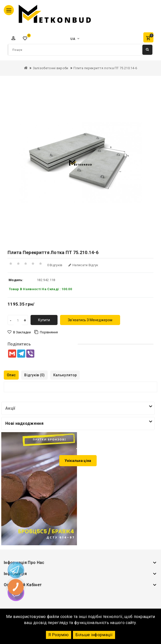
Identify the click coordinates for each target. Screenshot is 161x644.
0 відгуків (55, 265)
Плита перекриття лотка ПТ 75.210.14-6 (105, 68)
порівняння (49, 332)
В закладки (22, 332)
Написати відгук (83, 265)
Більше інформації (94, 635)
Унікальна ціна (78, 461)
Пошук (147, 49)
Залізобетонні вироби (51, 68)
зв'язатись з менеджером (90, 320)
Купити (44, 320)
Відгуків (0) (34, 375)
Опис (11, 375)
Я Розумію (59, 635)
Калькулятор (65, 375)
